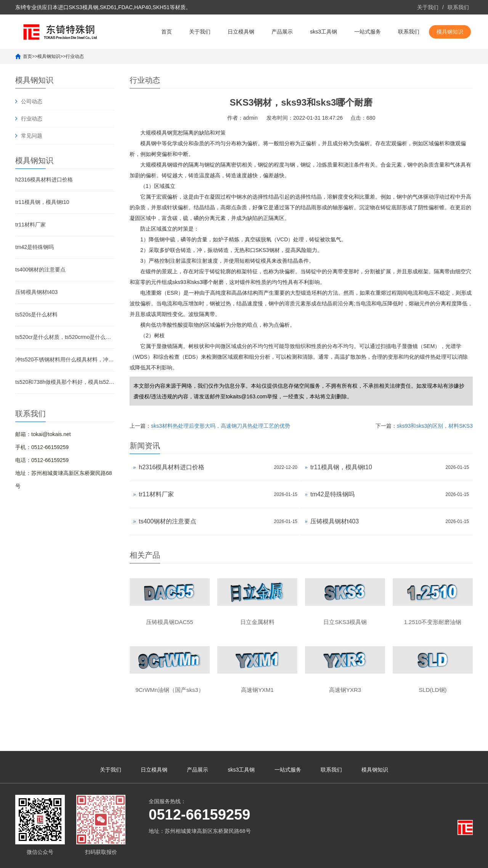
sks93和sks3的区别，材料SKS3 (435, 426)
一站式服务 (368, 32)
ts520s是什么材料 (36, 314)
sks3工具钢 (323, 32)
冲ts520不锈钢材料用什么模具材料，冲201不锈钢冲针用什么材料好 (65, 359)
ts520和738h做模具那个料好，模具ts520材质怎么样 (65, 382)
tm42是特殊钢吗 (35, 247)
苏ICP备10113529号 (217, 858)
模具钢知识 (450, 32)
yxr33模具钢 (458, 858)
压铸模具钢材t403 (36, 292)
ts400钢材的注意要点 (40, 270)
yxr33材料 (403, 858)
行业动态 (75, 56)
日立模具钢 (241, 32)
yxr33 (384, 858)
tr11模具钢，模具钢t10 (42, 202)
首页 (167, 32)
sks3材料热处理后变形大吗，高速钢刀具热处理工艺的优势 (221, 426)
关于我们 (428, 7)
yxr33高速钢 (429, 858)
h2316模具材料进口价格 (44, 180)
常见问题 (32, 136)
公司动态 (32, 101)
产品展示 (282, 32)
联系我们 (458, 7)
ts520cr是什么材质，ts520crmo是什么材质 (65, 337)
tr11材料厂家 (30, 225)
